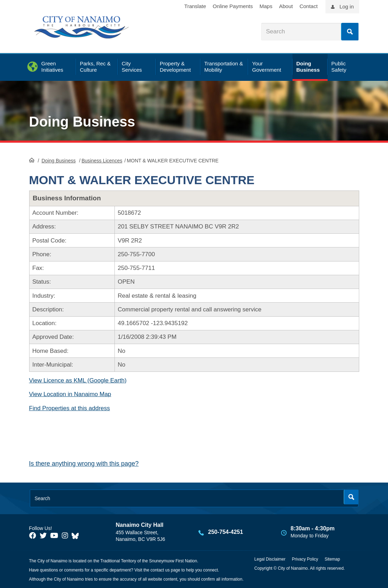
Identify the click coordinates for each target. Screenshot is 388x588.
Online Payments (233, 6)
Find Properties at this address (70, 408)
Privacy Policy (305, 559)
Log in (347, 7)
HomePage (32, 160)
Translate (195, 6)
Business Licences (102, 161)
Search (350, 32)
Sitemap (332, 559)
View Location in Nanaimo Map (70, 394)
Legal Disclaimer (270, 559)
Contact (309, 6)
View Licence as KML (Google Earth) (78, 380)
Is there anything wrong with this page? (84, 464)
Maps (266, 6)
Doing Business (82, 122)
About (286, 6)
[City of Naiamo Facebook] (33, 536)
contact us (160, 570)
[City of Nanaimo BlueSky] (77, 536)
